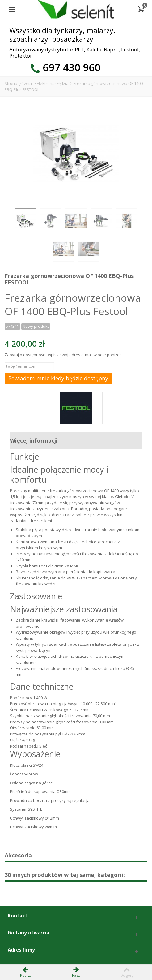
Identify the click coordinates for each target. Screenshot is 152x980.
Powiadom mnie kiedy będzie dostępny (58, 378)
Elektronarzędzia (53, 83)
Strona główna (18, 83)
